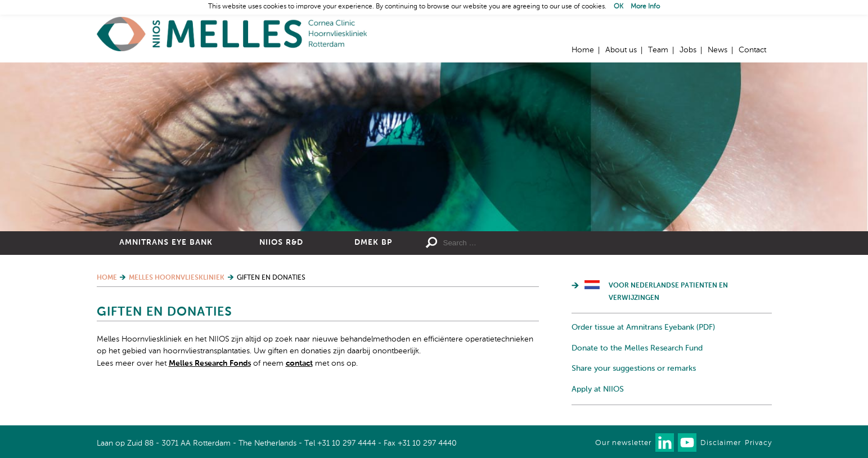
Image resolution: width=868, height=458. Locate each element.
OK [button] (619, 7)
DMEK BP (373, 243)
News (718, 50)
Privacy (758, 443)
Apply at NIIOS (598, 389)
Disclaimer (721, 443)
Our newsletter (623, 443)
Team (658, 50)
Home (232, 34)
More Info (645, 7)
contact (299, 363)
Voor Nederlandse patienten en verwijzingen (668, 292)
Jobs (688, 50)
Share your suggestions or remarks (634, 369)
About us (621, 50)
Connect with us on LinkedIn (665, 443)
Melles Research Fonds (210, 363)
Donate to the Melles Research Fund (637, 348)
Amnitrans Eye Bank (166, 243)
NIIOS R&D (281, 243)
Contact (752, 50)
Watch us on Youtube (687, 443)
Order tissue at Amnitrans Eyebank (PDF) (643, 327)
